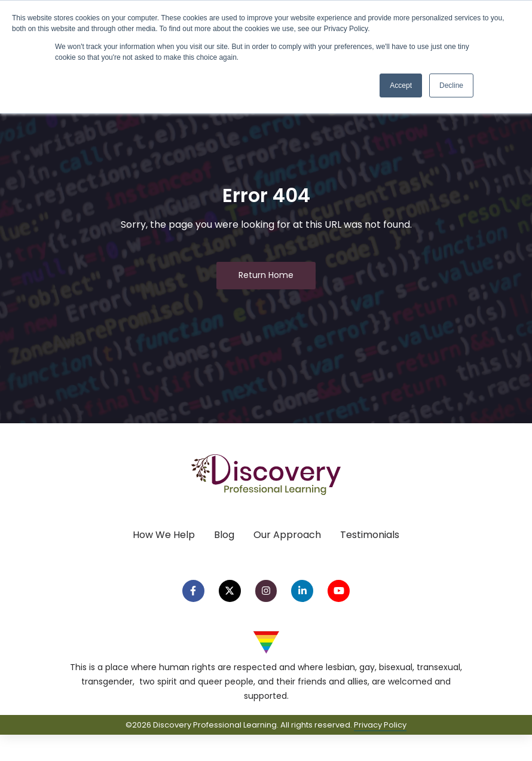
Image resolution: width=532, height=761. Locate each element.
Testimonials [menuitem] (370, 535)
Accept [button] (401, 85)
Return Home (266, 275)
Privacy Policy (380, 725)
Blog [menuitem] (224, 535)
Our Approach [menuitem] (287, 535)
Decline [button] (451, 85)
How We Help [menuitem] (164, 535)
